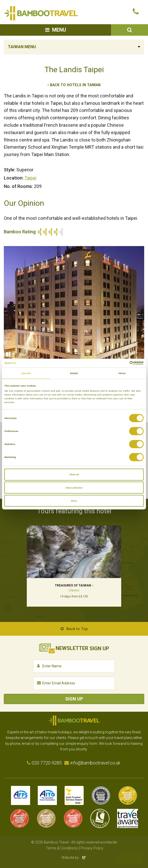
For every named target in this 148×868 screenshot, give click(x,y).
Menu (59, 30)
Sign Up (74, 699)
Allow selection (74, 488)
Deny (74, 501)
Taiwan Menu (22, 47)
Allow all (74, 475)
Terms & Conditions (62, 848)
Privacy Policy (92, 848)
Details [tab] (74, 373)
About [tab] (122, 373)
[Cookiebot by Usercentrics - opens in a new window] (121, 363)
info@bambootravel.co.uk (95, 763)
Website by (74, 858)
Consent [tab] (26, 373)
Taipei (30, 178)
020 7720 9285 (47, 763)
